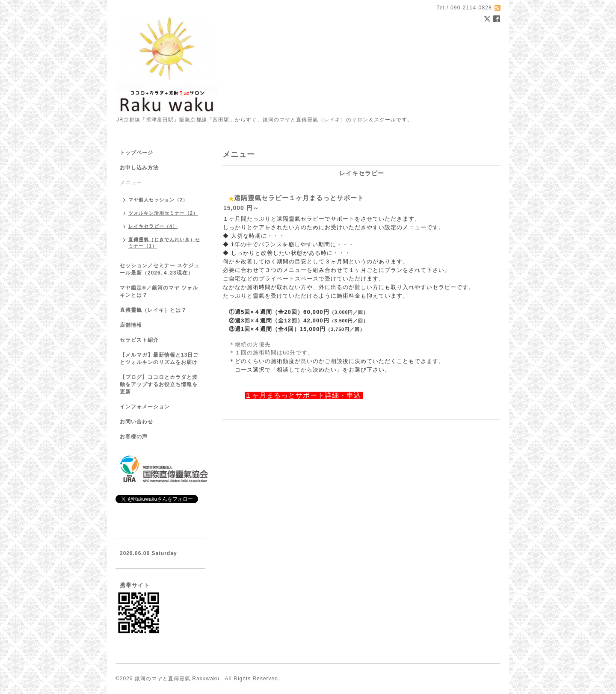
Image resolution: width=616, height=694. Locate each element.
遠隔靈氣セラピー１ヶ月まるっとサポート (299, 198)
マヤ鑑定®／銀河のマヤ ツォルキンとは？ (159, 291)
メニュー (131, 183)
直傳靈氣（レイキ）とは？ (153, 310)
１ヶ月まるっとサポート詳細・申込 (304, 395)
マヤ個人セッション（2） (158, 200)
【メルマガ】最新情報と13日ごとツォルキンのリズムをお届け (159, 359)
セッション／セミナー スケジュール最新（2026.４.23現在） (160, 269)
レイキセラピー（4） (153, 226)
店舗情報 (131, 325)
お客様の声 (134, 437)
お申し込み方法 (139, 168)
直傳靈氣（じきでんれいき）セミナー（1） (164, 243)
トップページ (136, 153)
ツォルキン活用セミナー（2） (163, 213)
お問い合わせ (136, 422)
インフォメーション (145, 407)
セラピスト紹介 (139, 340)
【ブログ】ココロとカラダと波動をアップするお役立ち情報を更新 (159, 384)
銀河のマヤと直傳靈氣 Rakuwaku (178, 679)
